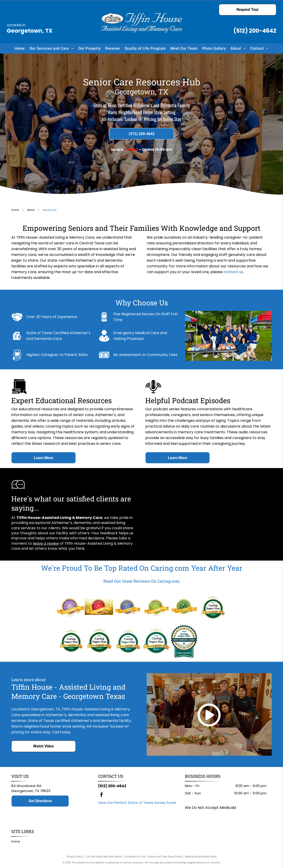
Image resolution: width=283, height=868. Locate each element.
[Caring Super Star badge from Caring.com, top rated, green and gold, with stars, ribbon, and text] (212, 607)
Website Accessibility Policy (201, 856)
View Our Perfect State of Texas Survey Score (137, 803)
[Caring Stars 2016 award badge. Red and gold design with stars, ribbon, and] (99, 607)
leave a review (46, 543)
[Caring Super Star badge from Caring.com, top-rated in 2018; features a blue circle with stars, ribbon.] (127, 607)
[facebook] (102, 795)
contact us (233, 272)
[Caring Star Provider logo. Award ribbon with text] (71, 607)
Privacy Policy (74, 856)
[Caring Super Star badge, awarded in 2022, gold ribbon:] (71, 641)
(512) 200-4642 (255, 31)
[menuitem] (20, 48)
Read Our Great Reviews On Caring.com (141, 581)
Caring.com (170, 568)
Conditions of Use (135, 856)
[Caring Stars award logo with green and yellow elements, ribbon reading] (156, 607)
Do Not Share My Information (104, 856)
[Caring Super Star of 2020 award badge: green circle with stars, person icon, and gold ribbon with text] (184, 607)
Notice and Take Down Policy (165, 856)
